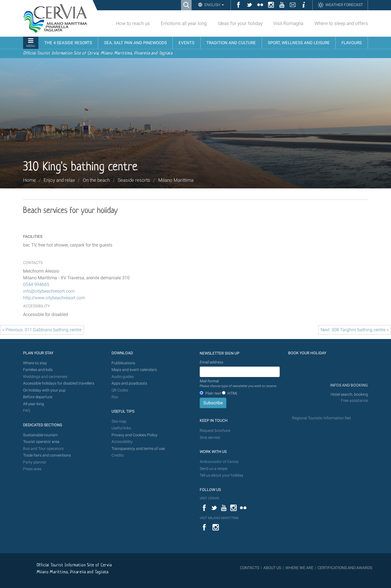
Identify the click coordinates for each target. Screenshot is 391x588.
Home (29, 180)
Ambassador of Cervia (219, 462)
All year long (34, 404)
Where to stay (35, 363)
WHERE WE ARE (299, 568)
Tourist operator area (41, 442)
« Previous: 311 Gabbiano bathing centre (42, 330)
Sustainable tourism (40, 435)
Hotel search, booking (349, 394)
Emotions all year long (184, 23)
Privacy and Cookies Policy (134, 435)
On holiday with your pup (44, 390)
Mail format (238, 384)
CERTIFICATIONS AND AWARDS (345, 568)
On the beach (96, 180)
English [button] (214, 5)
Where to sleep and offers (341, 23)
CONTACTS (250, 568)
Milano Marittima (176, 180)
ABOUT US (272, 568)
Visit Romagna (288, 23)
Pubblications (123, 363)
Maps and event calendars (134, 370)
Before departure (38, 397)
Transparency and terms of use (138, 449)
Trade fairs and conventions (47, 455)
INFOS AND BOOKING (349, 385)
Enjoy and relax (59, 180)
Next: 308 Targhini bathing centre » (355, 330)
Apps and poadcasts (129, 383)
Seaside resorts (134, 180)
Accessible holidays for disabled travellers (59, 383)
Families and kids (38, 370)
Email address (211, 362)
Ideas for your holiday (240, 23)
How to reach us (133, 23)
